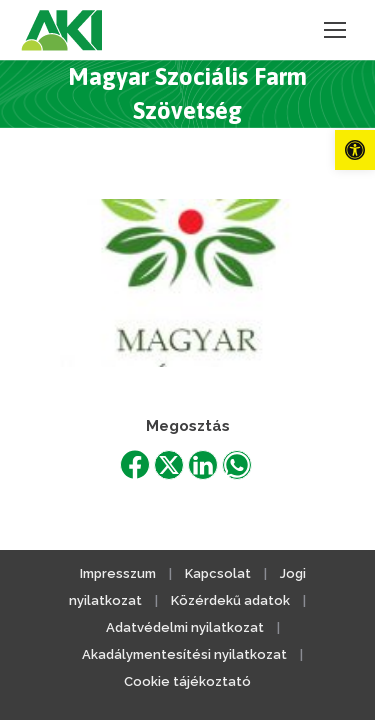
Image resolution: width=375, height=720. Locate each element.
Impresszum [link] (118, 573)
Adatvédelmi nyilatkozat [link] (185, 627)
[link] (355, 150)
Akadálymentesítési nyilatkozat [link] (184, 654)
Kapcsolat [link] (218, 573)
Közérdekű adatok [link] (230, 600)
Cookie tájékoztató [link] (187, 681)
